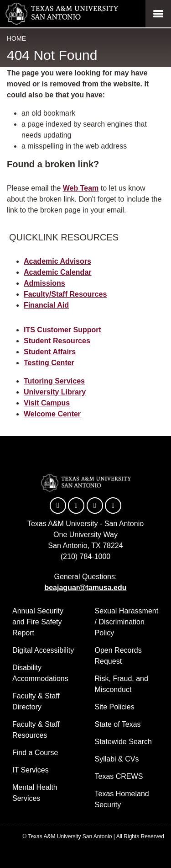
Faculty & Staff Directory (36, 701)
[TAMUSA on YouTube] (95, 506)
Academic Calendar (58, 272)
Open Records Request (118, 656)
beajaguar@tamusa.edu (85, 588)
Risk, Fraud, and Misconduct (122, 684)
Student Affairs (50, 352)
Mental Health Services (35, 793)
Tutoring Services (54, 381)
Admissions (44, 283)
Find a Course (35, 753)
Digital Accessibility (43, 650)
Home (16, 38)
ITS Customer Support (62, 330)
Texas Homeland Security (122, 799)
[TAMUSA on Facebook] (58, 506)
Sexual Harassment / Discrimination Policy (127, 622)
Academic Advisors (57, 261)
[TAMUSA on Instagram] (113, 506)
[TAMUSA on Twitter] (76, 506)
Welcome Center (52, 414)
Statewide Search (123, 742)
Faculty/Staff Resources (65, 294)
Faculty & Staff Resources (36, 730)
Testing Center (49, 363)
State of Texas (118, 724)
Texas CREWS (119, 776)
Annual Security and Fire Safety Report (38, 622)
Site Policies (115, 707)
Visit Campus (47, 403)
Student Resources (57, 341)
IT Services (31, 770)
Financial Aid (46, 305)
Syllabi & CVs (117, 759)
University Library (55, 392)
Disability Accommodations (40, 673)
